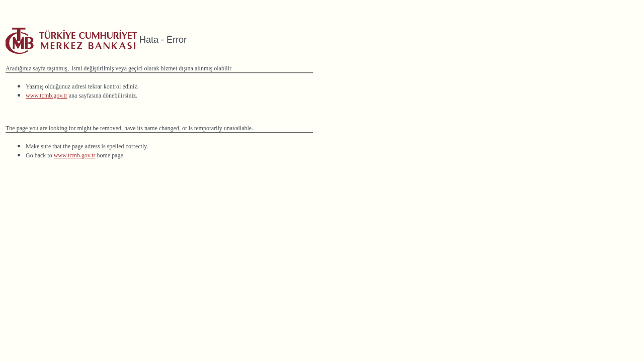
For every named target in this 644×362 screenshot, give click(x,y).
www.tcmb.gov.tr (47, 96)
